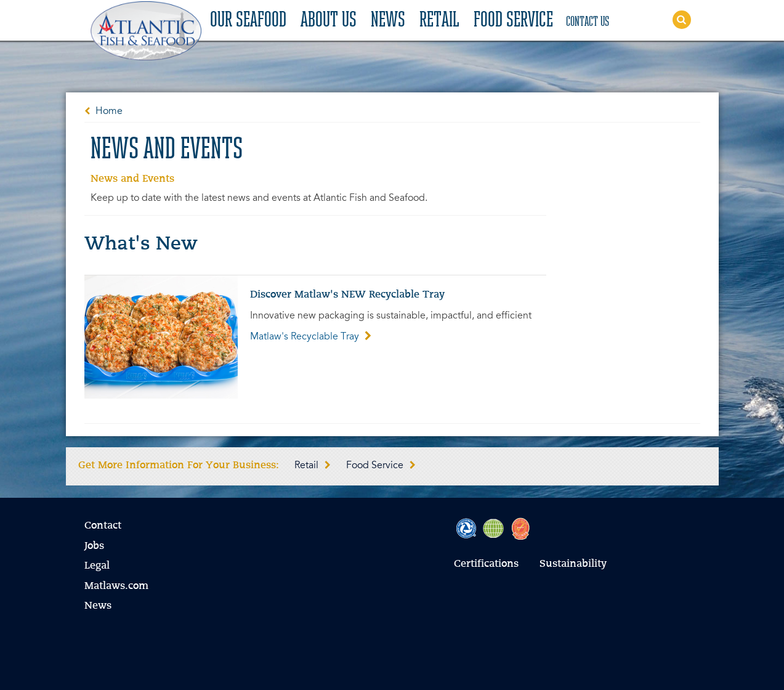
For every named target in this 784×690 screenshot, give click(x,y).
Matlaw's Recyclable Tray (311, 337)
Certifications (486, 564)
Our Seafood (248, 21)
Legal (97, 566)
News (388, 21)
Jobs (94, 546)
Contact (103, 526)
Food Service (513, 21)
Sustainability (573, 564)
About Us (329, 21)
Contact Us (588, 22)
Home (109, 112)
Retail (439, 21)
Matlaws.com (116, 586)
